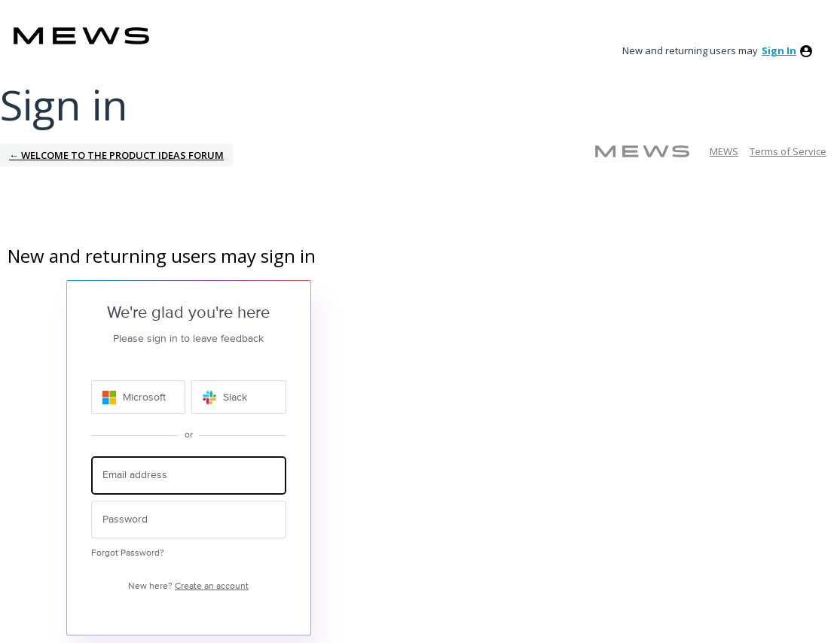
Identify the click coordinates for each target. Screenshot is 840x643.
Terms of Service (788, 151)
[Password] (189, 520)
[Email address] (189, 475)
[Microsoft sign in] (139, 397)
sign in (779, 50)
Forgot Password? (128, 553)
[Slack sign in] (239, 397)
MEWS (724, 151)
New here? (188, 586)
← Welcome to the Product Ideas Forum (116, 155)
